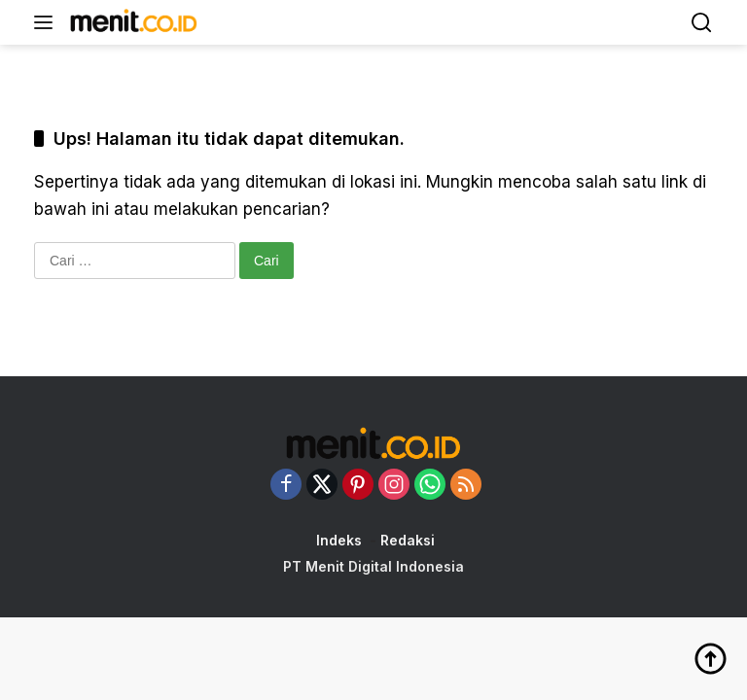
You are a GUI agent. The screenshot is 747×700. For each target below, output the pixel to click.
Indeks (339, 540)
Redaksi (408, 540)
